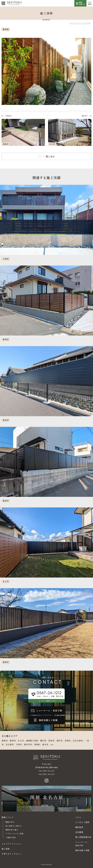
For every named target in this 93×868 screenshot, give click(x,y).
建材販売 (79, 827)
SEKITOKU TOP (76, 23)
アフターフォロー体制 (14, 834)
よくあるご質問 (82, 822)
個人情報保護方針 (83, 837)
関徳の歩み (10, 822)
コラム (78, 817)
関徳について (8, 817)
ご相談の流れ (11, 837)
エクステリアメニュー (12, 844)
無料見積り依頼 (82, 850)
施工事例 (87, 23)
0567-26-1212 (49, 771)
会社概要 (79, 832)
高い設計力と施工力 (14, 826)
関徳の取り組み (12, 830)
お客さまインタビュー (12, 854)
